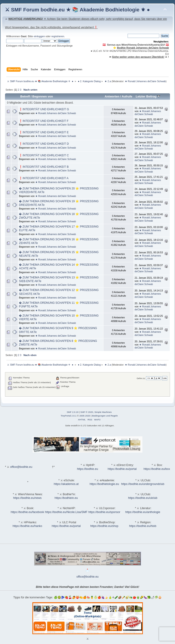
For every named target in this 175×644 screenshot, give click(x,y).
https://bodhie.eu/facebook (27, 512)
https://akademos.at (66, 484)
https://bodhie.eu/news (27, 498)
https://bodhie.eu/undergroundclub (143, 484)
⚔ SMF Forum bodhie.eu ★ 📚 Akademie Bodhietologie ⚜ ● (77, 10)
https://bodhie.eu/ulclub (143, 498)
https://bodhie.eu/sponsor (104, 512)
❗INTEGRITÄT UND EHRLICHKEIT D (44, 144)
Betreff (25, 96)
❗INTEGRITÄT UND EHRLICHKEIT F (44, 121)
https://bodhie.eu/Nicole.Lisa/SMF (66, 512)
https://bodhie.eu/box (157, 469)
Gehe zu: (141, 378)
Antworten (112, 96)
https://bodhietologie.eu (104, 484)
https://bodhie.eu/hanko (27, 526)
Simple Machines (103, 412)
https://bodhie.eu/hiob (143, 526)
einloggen (39, 36)
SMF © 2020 (87, 412)
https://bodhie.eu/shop (104, 526)
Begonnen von (43, 96)
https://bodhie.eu (87, 469)
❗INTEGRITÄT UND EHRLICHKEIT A (44, 178)
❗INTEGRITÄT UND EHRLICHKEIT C (44, 155)
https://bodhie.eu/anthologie (143, 512)
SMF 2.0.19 (73, 412)
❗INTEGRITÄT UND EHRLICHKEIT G (44, 109)
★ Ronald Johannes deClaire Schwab (145, 81)
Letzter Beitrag (148, 96)
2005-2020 (85, 416)
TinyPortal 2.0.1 (68, 416)
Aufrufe (127, 96)
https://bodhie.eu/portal (122, 469)
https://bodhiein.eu (66, 498)
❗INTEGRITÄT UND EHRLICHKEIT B (44, 167)
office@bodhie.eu (21, 467)
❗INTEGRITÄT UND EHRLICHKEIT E (44, 132)
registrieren (58, 36)
